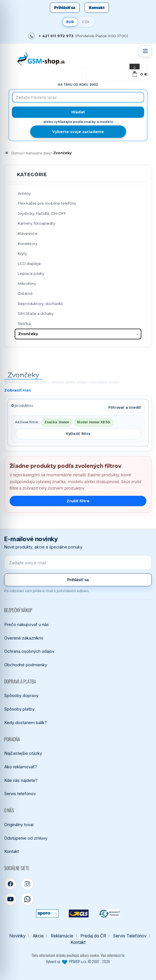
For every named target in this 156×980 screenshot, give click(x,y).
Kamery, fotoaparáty (37, 223)
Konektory (28, 244)
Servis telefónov (20, 794)
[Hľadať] (78, 112)
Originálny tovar (19, 825)
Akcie (38, 936)
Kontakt (97, 8)
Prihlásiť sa (65, 8)
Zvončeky (28, 334)
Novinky (17, 936)
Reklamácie (62, 936)
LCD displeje (29, 264)
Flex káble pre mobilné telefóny (47, 203)
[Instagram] (27, 884)
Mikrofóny (27, 284)
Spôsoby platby (19, 709)
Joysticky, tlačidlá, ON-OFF (42, 213)
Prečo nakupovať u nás (27, 624)
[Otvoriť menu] (145, 51)
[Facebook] (10, 884)
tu (123, 955)
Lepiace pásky (31, 273)
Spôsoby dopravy (21, 695)
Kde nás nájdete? (21, 780)
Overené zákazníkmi (24, 638)
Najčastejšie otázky (23, 753)
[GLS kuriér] (79, 913)
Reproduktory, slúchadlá (40, 304)
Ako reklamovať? (21, 767)
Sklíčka (24, 324)
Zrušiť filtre (78, 501)
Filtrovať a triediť (125, 407)
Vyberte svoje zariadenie (78, 132)
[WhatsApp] (27, 899)
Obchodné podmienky (26, 665)
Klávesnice (28, 233)
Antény (24, 193)
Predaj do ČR (93, 936)
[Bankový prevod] (109, 913)
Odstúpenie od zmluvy (26, 838)
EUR (70, 22)
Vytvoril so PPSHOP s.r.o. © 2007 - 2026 (78, 961)
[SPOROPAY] (47, 913)
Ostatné (25, 293)
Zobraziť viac (18, 390)
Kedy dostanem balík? (26, 723)
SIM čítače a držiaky (36, 313)
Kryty (22, 253)
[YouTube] (10, 899)
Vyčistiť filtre (78, 434)
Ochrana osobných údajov (29, 651)
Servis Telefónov (130, 936)
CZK (86, 22)
